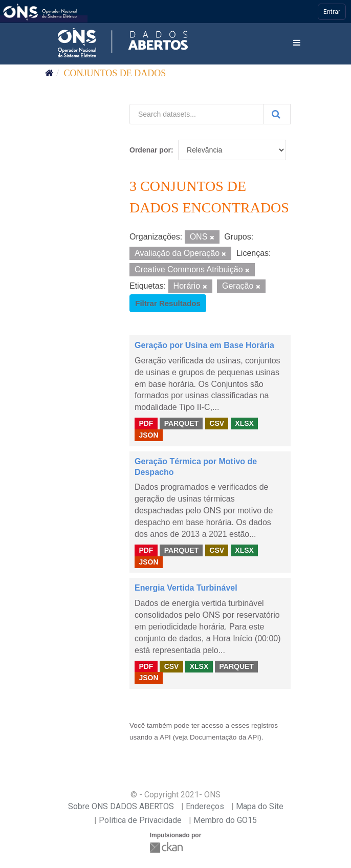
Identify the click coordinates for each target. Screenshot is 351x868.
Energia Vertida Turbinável (186, 588)
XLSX (244, 423)
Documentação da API (224, 737)
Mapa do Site (260, 806)
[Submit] (277, 114)
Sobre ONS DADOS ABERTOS (121, 806)
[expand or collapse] (297, 43)
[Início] (49, 73)
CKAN (167, 847)
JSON (148, 435)
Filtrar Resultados (168, 303)
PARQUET (181, 423)
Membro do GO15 (225, 820)
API (165, 737)
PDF (146, 423)
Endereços (205, 806)
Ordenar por (150, 150)
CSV (217, 423)
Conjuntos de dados (115, 73)
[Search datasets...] (196, 114)
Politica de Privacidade (140, 820)
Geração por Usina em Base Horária (204, 345)
